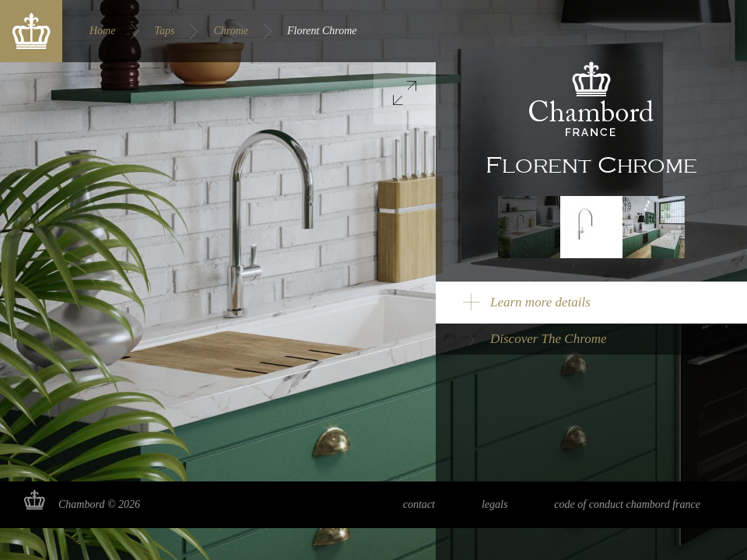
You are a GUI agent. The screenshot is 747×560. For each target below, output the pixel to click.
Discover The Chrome (549, 339)
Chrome (231, 31)
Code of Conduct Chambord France (627, 504)
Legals (494, 504)
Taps (164, 31)
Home (102, 31)
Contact (419, 504)
